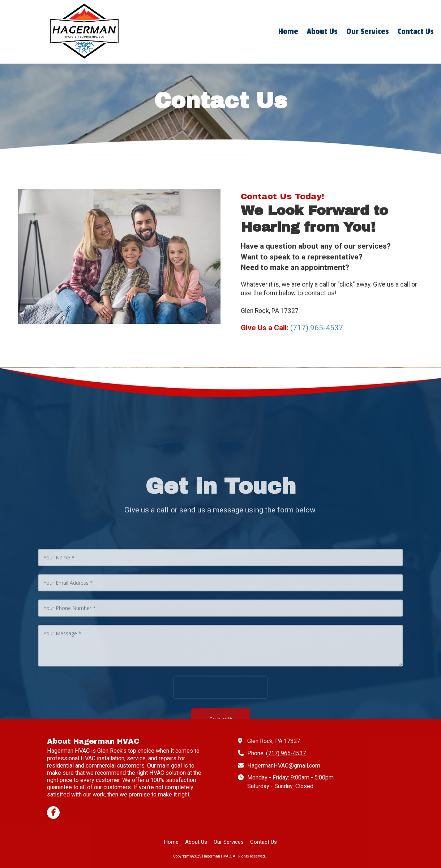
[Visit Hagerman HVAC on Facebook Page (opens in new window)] (53, 813)
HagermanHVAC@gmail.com (284, 766)
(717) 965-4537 (286, 753)
